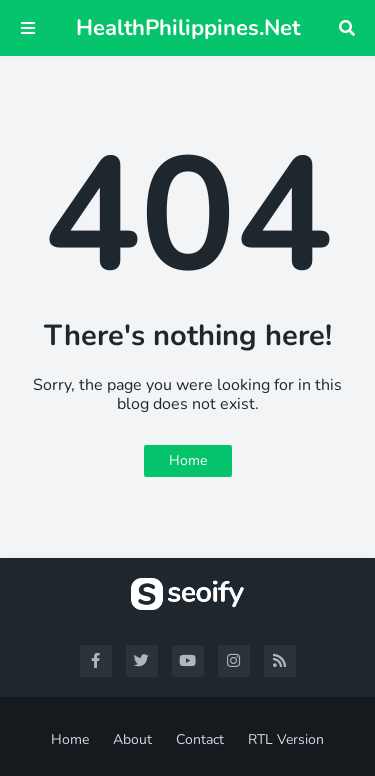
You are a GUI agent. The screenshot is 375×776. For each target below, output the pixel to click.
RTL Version (286, 739)
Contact (200, 739)
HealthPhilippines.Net (188, 28)
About (132, 739)
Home (188, 460)
